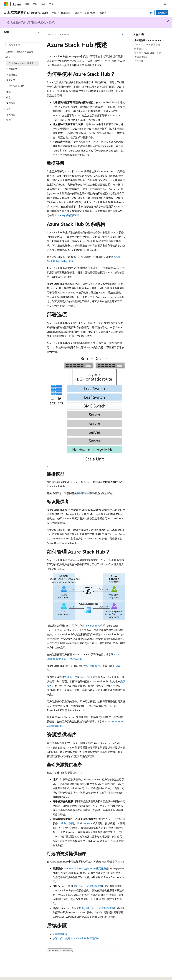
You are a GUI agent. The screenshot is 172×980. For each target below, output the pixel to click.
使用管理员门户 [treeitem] (16, 86)
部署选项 (139, 48)
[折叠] (38, 32)
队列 (71, 823)
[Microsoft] (6, 4)
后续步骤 (139, 61)
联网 (79, 493)
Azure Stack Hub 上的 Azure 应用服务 (86, 868)
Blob (63, 823)
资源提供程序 (141, 57)
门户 (151, 13)
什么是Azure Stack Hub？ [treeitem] (21, 63)
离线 (87, 493)
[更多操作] (123, 35)
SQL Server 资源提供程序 (87, 886)
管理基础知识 (60, 934)
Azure (50, 34)
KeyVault (87, 823)
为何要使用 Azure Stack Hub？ (149, 40)
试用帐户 (162, 13)
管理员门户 (71, 677)
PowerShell (91, 626)
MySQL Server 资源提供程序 (98, 908)
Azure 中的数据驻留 (66, 215)
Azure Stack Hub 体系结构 (147, 44)
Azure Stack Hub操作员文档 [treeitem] (20, 52)
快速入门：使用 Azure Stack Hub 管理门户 (76, 938)
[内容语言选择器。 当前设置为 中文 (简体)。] (12, 975)
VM (85, 666)
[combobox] (21, 39)
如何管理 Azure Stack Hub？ (148, 53)
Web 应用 (95, 666)
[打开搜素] (165, 4)
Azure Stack (64, 34)
